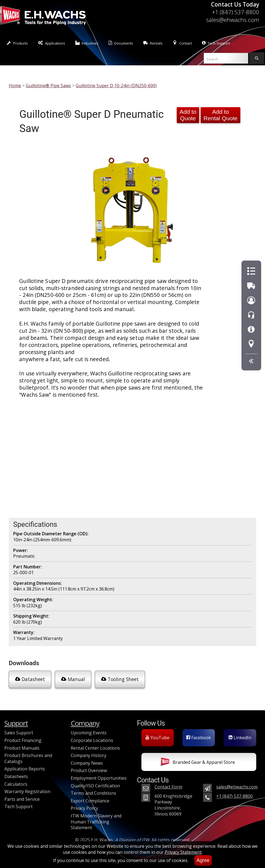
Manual (73, 679)
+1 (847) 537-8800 (236, 12)
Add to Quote (188, 115)
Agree (203, 860)
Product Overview (89, 770)
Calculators (16, 784)
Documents (121, 43)
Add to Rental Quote (220, 115)
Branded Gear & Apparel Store (198, 763)
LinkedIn (240, 738)
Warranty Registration (27, 791)
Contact (182, 43)
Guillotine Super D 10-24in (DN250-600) (116, 86)
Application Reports (25, 769)
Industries (87, 43)
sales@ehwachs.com (233, 20)
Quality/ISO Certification (95, 786)
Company (85, 723)
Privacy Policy (84, 808)
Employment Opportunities (99, 778)
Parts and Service (22, 799)
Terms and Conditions (93, 793)
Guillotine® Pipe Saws (48, 86)
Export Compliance (90, 801)
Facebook (199, 738)
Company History (89, 755)
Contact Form (168, 787)
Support (16, 723)
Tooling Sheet (120, 679)
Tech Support (216, 43)
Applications (52, 43)
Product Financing (23, 740)
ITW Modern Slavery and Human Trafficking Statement (96, 822)
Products (17, 43)
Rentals (153, 43)
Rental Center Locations (95, 748)
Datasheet (30, 679)
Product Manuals (22, 748)
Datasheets (16, 776)
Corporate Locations (92, 740)
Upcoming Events (89, 733)
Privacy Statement (183, 852)
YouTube (157, 738)
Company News (87, 763)
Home (15, 86)
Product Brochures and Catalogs (28, 758)
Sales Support (19, 733)
